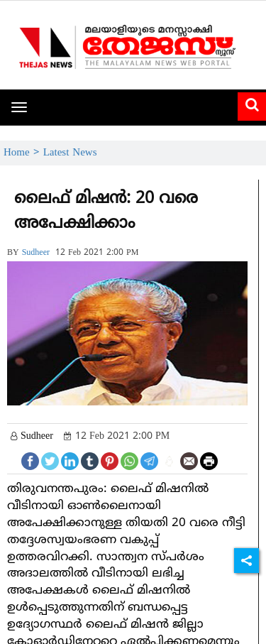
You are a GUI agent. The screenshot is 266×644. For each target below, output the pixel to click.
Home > (23, 153)
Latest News (70, 153)
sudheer (36, 253)
